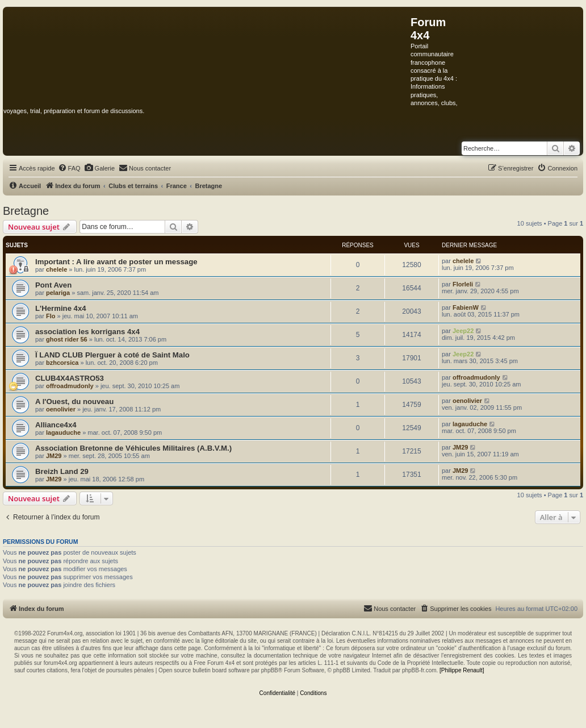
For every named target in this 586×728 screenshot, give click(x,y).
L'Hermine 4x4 (61, 308)
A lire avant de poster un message (137, 262)
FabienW (466, 307)
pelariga (58, 293)
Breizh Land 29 (62, 471)
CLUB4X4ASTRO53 (70, 378)
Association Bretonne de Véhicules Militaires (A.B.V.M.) (133, 448)
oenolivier (61, 409)
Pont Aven (53, 285)
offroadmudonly (70, 386)
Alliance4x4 (56, 425)
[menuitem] (69, 168)
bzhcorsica (62, 363)
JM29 (54, 456)
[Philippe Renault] (462, 670)
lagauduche (63, 432)
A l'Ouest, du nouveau (74, 402)
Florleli (463, 284)
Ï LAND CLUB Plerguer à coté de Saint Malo (112, 355)
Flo (51, 316)
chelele (56, 269)
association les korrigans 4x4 (87, 332)
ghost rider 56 (67, 339)
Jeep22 (463, 331)
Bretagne (26, 211)
